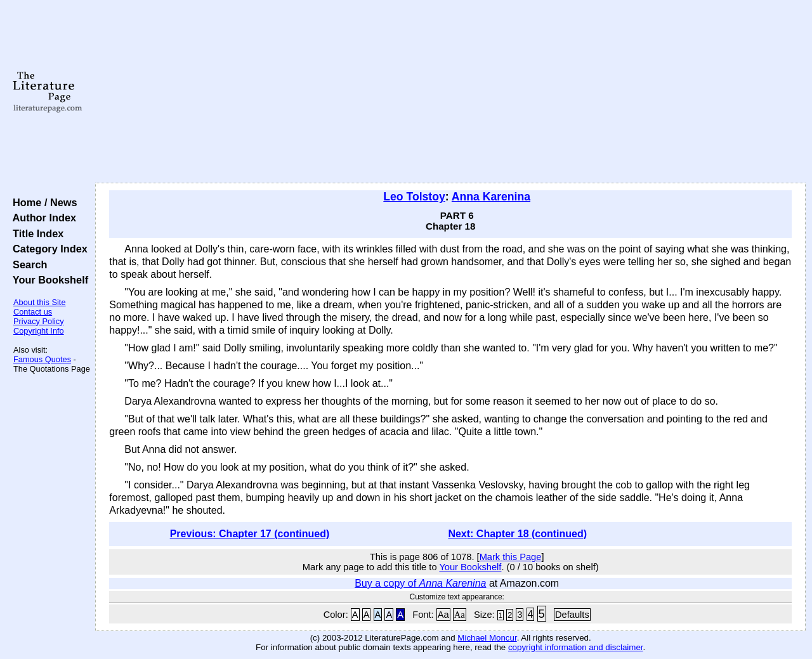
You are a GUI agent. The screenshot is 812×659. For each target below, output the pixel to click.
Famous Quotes (42, 359)
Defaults (572, 615)
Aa (443, 615)
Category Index (47, 249)
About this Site (40, 302)
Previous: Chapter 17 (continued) (250, 534)
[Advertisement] (451, 92)
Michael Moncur (487, 638)
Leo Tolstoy (414, 197)
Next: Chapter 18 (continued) (517, 534)
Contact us (33, 312)
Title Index (35, 233)
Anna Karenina (491, 197)
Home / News (42, 202)
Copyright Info (39, 331)
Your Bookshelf (48, 280)
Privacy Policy (39, 321)
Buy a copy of (420, 583)
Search (27, 264)
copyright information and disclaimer (576, 647)
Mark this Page (511, 557)
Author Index (42, 218)
